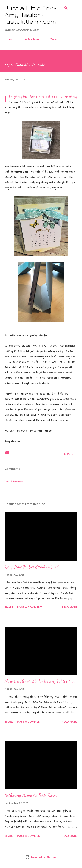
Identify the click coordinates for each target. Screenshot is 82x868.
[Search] (66, 7)
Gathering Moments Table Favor (31, 795)
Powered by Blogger (41, 857)
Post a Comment (14, 481)
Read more (70, 607)
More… (54, 39)
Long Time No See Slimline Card (32, 567)
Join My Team (31, 39)
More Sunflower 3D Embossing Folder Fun (40, 681)
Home (8, 39)
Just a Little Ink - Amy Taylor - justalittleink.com (30, 15)
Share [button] (69, 454)
